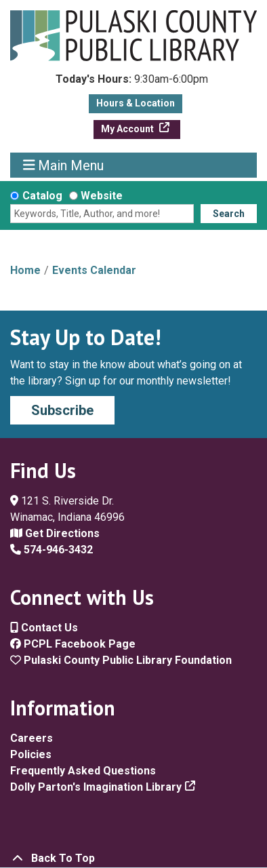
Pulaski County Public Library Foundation (121, 660)
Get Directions (55, 533)
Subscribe (62, 410)
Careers (32, 738)
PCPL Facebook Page (73, 644)
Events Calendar (94, 270)
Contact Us (44, 628)
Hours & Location (136, 103)
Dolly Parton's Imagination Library (96, 787)
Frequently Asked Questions (83, 771)
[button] (132, 83)
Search (229, 214)
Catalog (42, 196)
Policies (31, 754)
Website (102, 196)
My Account (128, 129)
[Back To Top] (133, 859)
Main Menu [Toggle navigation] (64, 165)
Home (25, 270)
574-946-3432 (52, 550)
